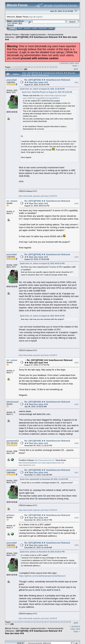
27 (22, 69)
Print (76, 69)
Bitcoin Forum (12, 35)
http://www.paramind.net (44, 460)
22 (9, 69)
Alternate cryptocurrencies (33, 35)
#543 (76, 257)
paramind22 (13, 441)
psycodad (12, 80)
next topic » (76, 64)
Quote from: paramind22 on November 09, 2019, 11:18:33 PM (44, 479)
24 (14, 69)
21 (6, 69)
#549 (76, 545)
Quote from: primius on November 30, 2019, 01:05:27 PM (42, 552)
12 (34, 67)
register (39, 17)
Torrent (10, 25)
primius (10, 515)
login (31, 17)
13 (37, 67)
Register (43, 28)
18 (51, 67)
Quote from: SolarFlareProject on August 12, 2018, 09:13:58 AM (47, 92)
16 (45, 67)
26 (20, 69)
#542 (76, 204)
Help (20, 28)
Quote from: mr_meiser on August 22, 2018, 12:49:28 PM (42, 89)
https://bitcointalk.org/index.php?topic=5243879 (38, 196)
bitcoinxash (12, 402)
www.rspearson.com (27, 465)
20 (56, 67)
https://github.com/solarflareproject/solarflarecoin (42, 576)
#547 (76, 473)
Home (13, 28)
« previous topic (67, 63)
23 (12, 69)
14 (40, 67)
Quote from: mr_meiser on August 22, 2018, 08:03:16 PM (42, 263)
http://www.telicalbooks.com (30, 463)
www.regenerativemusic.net (53, 463)
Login (35, 28)
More (51, 28)
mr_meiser (12, 201)
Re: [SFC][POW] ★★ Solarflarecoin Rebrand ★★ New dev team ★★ (47, 81)
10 (29, 67)
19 (53, 67)
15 (43, 67)
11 (32, 67)
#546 (76, 443)
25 (17, 69)
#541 (76, 82)
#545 (76, 405)
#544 (76, 363)
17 (48, 67)
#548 (76, 518)
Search (27, 28)
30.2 (20, 23)
